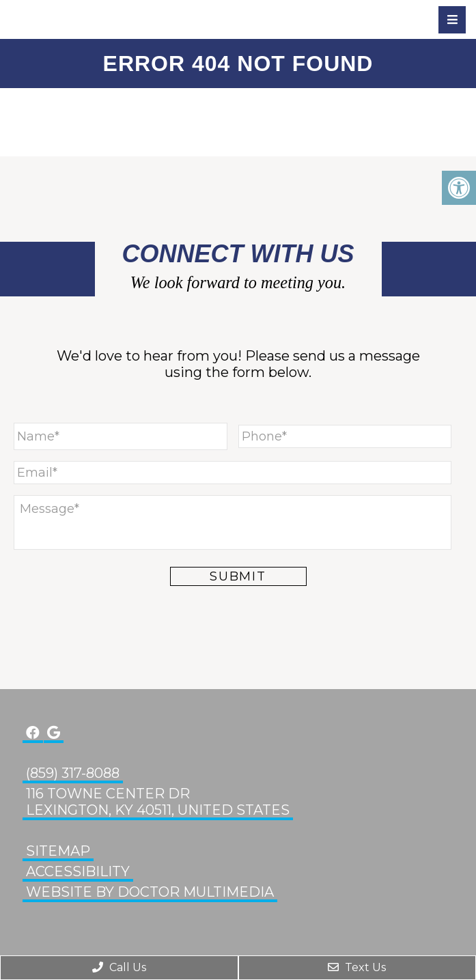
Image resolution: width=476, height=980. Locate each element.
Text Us (357, 967)
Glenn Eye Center (85, 19)
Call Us (119, 967)
